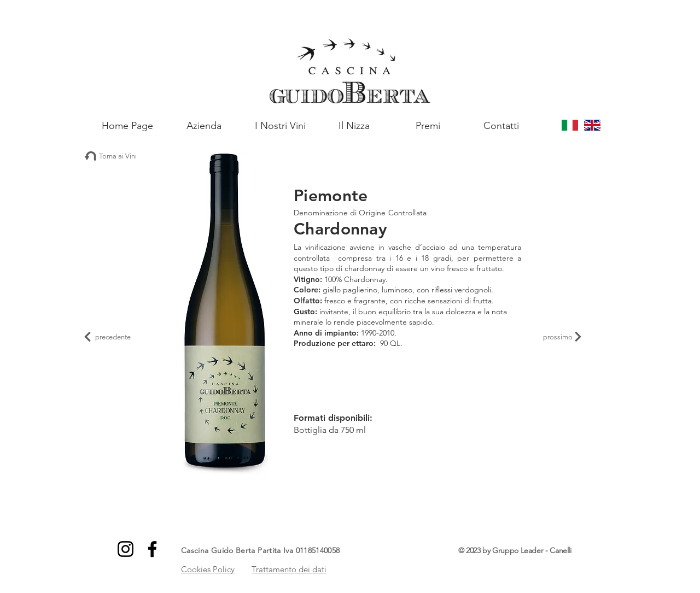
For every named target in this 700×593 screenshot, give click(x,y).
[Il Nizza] (354, 126)
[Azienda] (204, 126)
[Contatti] (501, 126)
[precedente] (109, 337)
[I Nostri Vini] (280, 126)
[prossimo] (562, 337)
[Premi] (428, 126)
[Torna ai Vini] (115, 156)
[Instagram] (126, 549)
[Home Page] (127, 126)
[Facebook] (152, 549)
